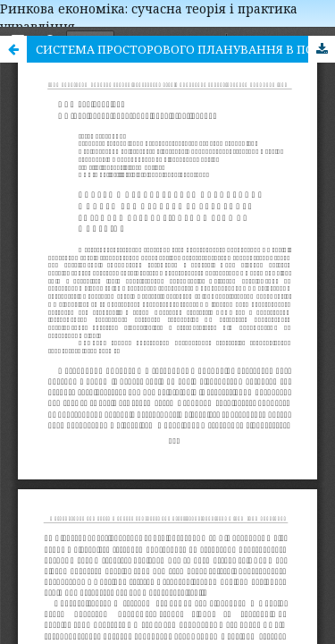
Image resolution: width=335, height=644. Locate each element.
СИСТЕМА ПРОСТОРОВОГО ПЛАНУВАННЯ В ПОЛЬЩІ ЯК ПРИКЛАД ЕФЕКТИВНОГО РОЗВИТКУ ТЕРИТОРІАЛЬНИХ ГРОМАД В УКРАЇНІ (185, 49)
